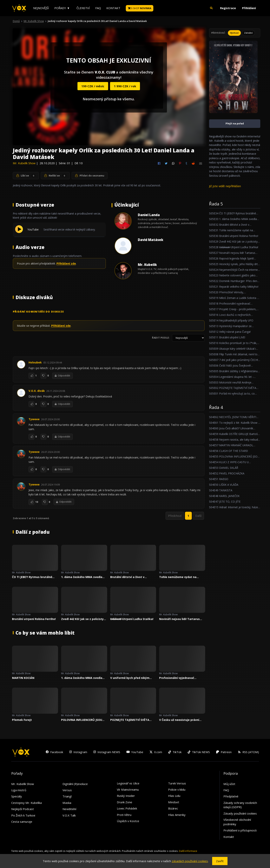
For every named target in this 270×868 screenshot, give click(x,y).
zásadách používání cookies (190, 861)
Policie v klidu (177, 789)
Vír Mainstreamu (128, 789)
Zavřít (220, 861)
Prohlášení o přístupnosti (240, 830)
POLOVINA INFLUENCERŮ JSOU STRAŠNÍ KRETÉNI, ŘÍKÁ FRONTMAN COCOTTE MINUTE (82, 720)
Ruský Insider (126, 796)
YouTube (33, 229)
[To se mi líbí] (31, 376)
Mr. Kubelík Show (34, 21)
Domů (16, 21)
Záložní (248, 33)
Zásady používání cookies (240, 813)
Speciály (17, 796)
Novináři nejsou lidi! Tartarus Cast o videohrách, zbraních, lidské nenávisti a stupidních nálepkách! (179, 619)
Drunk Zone (125, 802)
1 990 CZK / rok (125, 86)
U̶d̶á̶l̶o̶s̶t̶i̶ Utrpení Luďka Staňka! (132, 619)
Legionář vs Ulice (128, 783)
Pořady (60, 8)
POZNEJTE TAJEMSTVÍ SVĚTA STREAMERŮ (130, 720)
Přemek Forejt (22, 720)
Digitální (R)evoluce (75, 784)
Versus (67, 790)
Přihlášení (249, 8)
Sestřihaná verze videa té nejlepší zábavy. (69, 229)
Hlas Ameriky (177, 815)
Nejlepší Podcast (23, 809)
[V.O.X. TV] (19, 8)
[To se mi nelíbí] (43, 376)
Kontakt (113, 8)
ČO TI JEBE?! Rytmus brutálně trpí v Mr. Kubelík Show (32, 577)
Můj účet (229, 784)
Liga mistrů (19, 790)
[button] (211, 8)
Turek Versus (177, 783)
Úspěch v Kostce (128, 821)
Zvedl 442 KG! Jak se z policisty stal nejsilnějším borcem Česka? (83, 619)
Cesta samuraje (22, 822)
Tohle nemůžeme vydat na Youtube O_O (178, 577)
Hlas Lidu (174, 796)
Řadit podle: (161, 338)
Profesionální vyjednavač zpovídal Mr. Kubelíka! (177, 678)
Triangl (67, 796)
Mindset (174, 802)
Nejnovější (41, 8)
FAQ (98, 8)
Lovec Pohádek (127, 808)
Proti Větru (124, 815)
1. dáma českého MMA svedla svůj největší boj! (82, 577)
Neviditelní (69, 809)
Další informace (188, 851)
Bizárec (173, 808)
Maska (67, 803)
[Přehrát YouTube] (19, 232)
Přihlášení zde (66, 263)
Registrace (228, 8)
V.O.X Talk (69, 815)
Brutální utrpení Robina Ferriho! (34, 619)
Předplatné (231, 796)
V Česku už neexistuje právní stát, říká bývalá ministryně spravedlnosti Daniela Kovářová (181, 720)
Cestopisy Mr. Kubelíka (26, 803)
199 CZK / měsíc (93, 86)
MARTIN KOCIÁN (23, 678)
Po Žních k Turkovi (23, 815)
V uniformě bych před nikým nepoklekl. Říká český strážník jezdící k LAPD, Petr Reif (131, 678)
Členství (83, 8)
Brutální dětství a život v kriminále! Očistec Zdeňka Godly (133, 577)
